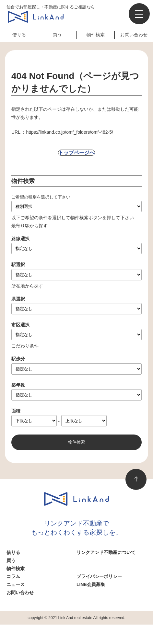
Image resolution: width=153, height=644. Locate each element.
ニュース (16, 584)
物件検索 (96, 35)
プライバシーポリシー (99, 576)
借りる (19, 35)
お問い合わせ (134, 35)
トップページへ (76, 153)
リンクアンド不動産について (106, 552)
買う (57, 35)
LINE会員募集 (91, 584)
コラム (13, 576)
